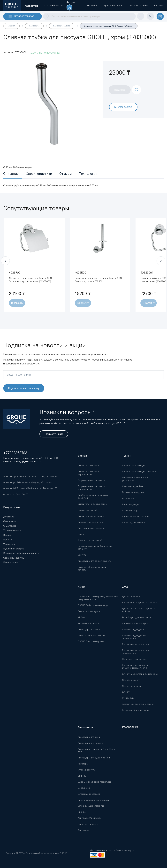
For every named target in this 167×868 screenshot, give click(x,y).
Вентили (82, 555)
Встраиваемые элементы (91, 806)
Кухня (81, 587)
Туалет (127, 456)
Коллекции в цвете (62, 26)
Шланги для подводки (89, 794)
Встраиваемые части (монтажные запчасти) (95, 547)
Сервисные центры (14, 558)
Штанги (126, 692)
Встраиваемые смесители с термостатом (92, 488)
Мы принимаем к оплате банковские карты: (112, 850)
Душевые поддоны (132, 686)
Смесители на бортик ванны (92, 504)
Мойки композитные (88, 623)
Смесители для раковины (91, 516)
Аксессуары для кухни (89, 630)
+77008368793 (15, 453)
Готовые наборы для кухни (91, 636)
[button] (51, 6)
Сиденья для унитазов (133, 523)
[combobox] (89, 16)
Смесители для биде (133, 486)
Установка (9, 544)
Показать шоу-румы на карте (22, 462)
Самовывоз (10, 521)
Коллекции (34, 26)
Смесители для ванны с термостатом (90, 473)
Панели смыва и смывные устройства (135, 479)
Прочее (82, 812)
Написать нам (54, 434)
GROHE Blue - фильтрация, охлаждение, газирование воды (98, 598)
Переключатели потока (134, 659)
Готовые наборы (131, 510)
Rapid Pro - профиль (88, 824)
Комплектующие (131, 504)
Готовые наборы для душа (136, 710)
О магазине (10, 526)
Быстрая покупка (123, 107)
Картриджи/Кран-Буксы (90, 818)
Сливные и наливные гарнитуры (94, 782)
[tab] (13, 174)
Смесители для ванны (89, 466)
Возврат (8, 535)
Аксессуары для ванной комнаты (95, 561)
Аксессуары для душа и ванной (138, 704)
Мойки (81, 617)
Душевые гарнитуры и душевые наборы (139, 610)
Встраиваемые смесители (91, 480)
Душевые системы (132, 597)
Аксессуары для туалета (90, 743)
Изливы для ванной (87, 510)
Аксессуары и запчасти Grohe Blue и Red (97, 750)
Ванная (82, 456)
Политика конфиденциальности (21, 553)
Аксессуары (128, 498)
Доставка (9, 517)
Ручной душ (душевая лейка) (137, 617)
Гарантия (8, 539)
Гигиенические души (133, 492)
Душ (125, 587)
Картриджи (83, 830)
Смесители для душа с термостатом (134, 637)
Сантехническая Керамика (91, 528)
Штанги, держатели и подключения (140, 674)
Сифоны (82, 776)
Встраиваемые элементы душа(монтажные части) (135, 667)
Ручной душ (128, 698)
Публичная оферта (14, 549)
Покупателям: (12, 507)
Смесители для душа (133, 630)
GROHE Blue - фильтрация (91, 641)
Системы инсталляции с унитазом (140, 472)
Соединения (84, 788)
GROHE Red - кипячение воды (93, 605)
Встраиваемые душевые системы (140, 603)
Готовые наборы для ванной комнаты (92, 568)
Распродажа (10, 562)
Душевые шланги (131, 680)
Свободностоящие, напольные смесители (93, 497)
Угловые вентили (87, 770)
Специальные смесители (91, 522)
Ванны (81, 534)
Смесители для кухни (89, 611)
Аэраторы (83, 764)
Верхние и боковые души (135, 623)
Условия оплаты (12, 530)
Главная (11, 26)
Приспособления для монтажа (93, 800)
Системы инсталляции (134, 466)
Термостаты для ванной (90, 540)
